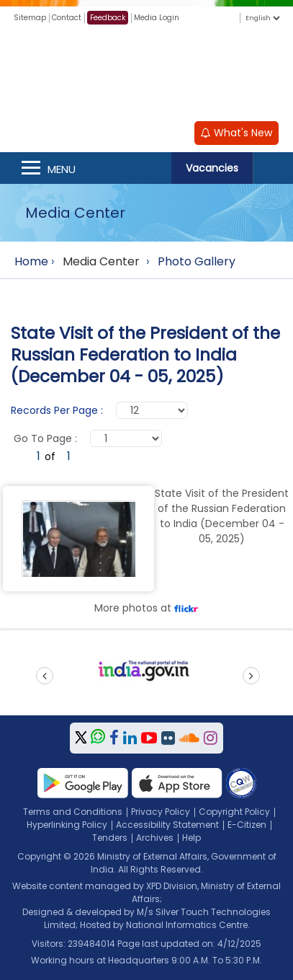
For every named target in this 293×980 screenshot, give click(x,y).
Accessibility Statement (167, 825)
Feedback (108, 18)
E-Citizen (247, 825)
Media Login (157, 18)
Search (273, 168)
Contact (67, 18)
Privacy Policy (161, 812)
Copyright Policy (234, 812)
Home (31, 261)
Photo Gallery (197, 261)
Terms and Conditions (73, 812)
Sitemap (30, 18)
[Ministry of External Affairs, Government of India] (147, 71)
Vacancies (212, 168)
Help (191, 838)
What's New (236, 133)
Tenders (110, 838)
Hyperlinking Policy (67, 825)
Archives (155, 838)
